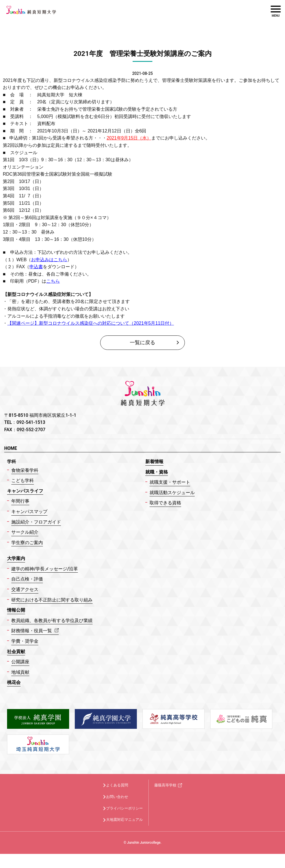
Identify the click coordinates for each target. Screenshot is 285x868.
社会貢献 (16, 652)
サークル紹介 (25, 532)
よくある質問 (117, 785)
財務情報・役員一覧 (35, 631)
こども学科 (23, 480)
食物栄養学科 (25, 470)
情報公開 (16, 610)
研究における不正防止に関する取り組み (52, 600)
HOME (11, 448)
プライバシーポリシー (124, 808)
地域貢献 (20, 672)
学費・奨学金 (25, 641)
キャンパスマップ (29, 512)
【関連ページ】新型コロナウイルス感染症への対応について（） (91, 323)
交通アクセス (25, 589)
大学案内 (16, 558)
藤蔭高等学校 (165, 785)
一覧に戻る (142, 342)
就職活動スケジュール (172, 493)
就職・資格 (157, 472)
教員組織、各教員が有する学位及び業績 (52, 621)
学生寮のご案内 (27, 543)
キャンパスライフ (25, 491)
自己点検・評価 (27, 579)
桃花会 (14, 682)
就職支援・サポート (170, 482)
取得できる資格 (165, 503)
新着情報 (154, 462)
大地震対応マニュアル (124, 820)
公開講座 (20, 662)
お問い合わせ (117, 797)
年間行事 (20, 501)
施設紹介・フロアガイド (36, 522)
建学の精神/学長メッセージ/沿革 (45, 569)
